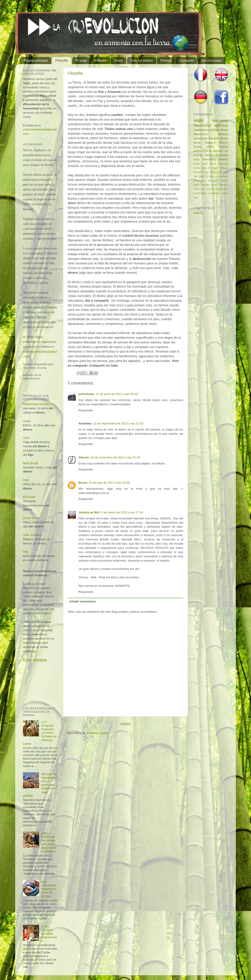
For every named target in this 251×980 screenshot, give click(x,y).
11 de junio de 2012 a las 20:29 (117, 394)
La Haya (210, 176)
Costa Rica (200, 168)
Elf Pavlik (29, 497)
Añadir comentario (83, 601)
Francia (224, 168)
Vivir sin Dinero (142, 60)
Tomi (26, 438)
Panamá (213, 181)
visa (196, 197)
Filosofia (62, 60)
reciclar (215, 130)
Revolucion (202, 125)
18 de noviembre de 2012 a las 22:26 (115, 457)
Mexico (224, 143)
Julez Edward (32, 535)
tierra (197, 143)
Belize (197, 164)
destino (223, 134)
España (214, 138)
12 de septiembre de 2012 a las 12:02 (118, 423)
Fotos (118, 60)
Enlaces (100, 60)
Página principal (36, 60)
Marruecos (201, 134)
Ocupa (198, 147)
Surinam (205, 185)
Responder (86, 410)
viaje (198, 120)
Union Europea (220, 185)
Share (198, 213)
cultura (210, 147)
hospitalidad (200, 193)
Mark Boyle (31, 463)
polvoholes (86, 394)
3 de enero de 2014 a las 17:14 (122, 512)
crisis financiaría (204, 159)
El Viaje (81, 60)
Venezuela (199, 189)
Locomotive (222, 176)
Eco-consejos (35, 660)
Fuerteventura (201, 172)
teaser (225, 193)
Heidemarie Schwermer (39, 404)
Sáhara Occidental (216, 155)
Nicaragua (199, 181)
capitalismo (201, 130)
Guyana (218, 151)
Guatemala (216, 172)
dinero (224, 138)
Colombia (223, 164)
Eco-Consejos (212, 60)
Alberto (84, 457)
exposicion (222, 189)
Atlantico (210, 143)
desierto (223, 159)
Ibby (26, 552)
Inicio (125, 724)
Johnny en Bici (89, 512)
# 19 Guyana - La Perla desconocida (49, 934)
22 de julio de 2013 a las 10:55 (109, 483)
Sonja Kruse (31, 518)
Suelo (27, 421)
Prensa (166, 60)
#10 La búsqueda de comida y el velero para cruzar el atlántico (49, 842)
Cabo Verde (209, 164)
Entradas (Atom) (98, 733)
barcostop (220, 121)
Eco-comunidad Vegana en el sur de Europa (49, 889)
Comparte (186, 60)
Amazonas (201, 138)
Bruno (83, 483)
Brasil (224, 130)
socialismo (214, 193)
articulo (211, 189)
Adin (26, 480)
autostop (221, 125)
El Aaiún (213, 168)
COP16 (207, 151)
